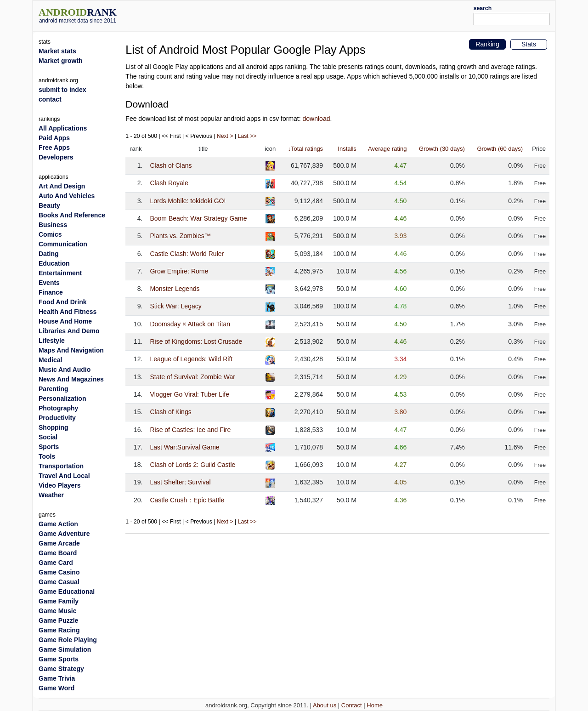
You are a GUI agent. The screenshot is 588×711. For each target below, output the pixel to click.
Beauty (49, 205)
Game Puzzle (58, 620)
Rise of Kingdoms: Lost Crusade (196, 341)
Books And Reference (72, 215)
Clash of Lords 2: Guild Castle (192, 465)
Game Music (57, 611)
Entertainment (60, 273)
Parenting (54, 389)
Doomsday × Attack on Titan (190, 324)
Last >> (247, 136)
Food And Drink (62, 302)
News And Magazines (71, 379)
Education (54, 263)
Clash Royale (169, 183)
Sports (49, 447)
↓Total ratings (306, 149)
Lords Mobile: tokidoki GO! (188, 201)
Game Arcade (59, 543)
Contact (352, 705)
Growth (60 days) (500, 149)
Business (53, 225)
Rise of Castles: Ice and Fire (190, 430)
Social (48, 437)
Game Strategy (61, 669)
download (317, 119)
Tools (47, 456)
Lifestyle (52, 341)
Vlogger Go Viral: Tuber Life (189, 394)
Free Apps (54, 148)
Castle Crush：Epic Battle (187, 500)
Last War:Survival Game (184, 447)
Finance (51, 292)
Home (375, 705)
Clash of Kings (170, 412)
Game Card (56, 563)
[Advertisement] (316, 15)
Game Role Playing (68, 640)
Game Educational (67, 592)
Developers (56, 157)
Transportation (61, 466)
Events (49, 283)
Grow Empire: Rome (179, 271)
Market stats (57, 51)
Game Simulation (65, 649)
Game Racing (59, 630)
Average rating (387, 149)
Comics (50, 234)
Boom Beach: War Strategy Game (198, 218)
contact (50, 99)
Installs (347, 149)
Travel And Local (64, 476)
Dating (49, 254)
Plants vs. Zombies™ (180, 236)
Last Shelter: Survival (180, 482)
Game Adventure (64, 534)
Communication (63, 244)
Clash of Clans (171, 165)
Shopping (54, 427)
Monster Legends (175, 289)
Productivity (57, 418)
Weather (51, 495)
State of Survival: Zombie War (192, 377)
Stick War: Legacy (175, 306)
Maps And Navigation (71, 350)
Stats (529, 44)
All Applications (63, 128)
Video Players (60, 485)
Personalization (62, 398)
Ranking (487, 44)
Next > (225, 136)
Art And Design (62, 186)
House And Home (65, 321)
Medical (50, 360)
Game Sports (59, 659)
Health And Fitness (68, 312)
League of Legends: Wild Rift (191, 359)
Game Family (59, 601)
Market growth (61, 61)
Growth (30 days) (442, 149)
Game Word (57, 688)
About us (325, 705)
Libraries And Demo (69, 331)
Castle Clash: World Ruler (187, 254)
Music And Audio (65, 370)
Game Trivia (57, 678)
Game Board (58, 553)
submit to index (62, 90)
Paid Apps (54, 138)
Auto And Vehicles (67, 196)
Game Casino (59, 572)
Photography (58, 408)
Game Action (58, 524)
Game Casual (59, 582)
